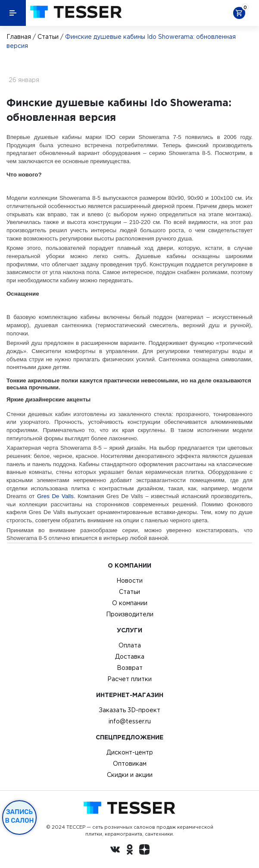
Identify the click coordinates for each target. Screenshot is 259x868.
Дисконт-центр (130, 752)
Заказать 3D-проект (129, 710)
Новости (129, 581)
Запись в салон (20, 816)
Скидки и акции (130, 775)
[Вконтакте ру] (115, 851)
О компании (130, 603)
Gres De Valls (55, 496)
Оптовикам (130, 764)
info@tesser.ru (130, 721)
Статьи (48, 37)
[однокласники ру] (130, 851)
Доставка (130, 657)
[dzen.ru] (144, 851)
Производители (130, 614)
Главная (19, 37)
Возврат (130, 668)
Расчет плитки (129, 679)
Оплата (130, 645)
